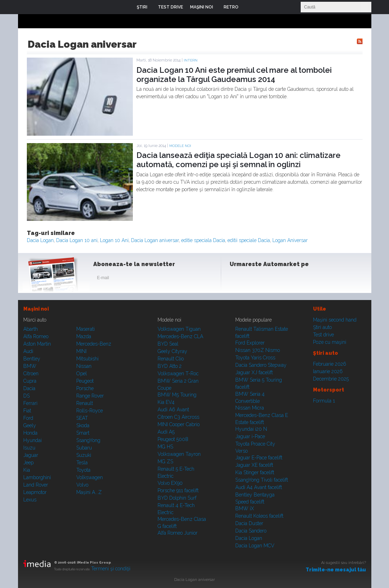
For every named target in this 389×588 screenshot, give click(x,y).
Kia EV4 (166, 402)
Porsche (85, 388)
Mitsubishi (87, 359)
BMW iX (245, 508)
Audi (28, 351)
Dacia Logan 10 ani (77, 240)
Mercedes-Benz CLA (180, 336)
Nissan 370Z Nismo (258, 350)
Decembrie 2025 (331, 379)
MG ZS (165, 461)
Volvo (82, 485)
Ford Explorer (250, 343)
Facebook (237, 279)
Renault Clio (171, 359)
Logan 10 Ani (114, 240)
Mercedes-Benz (94, 344)
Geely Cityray (172, 351)
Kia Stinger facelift (255, 472)
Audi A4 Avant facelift (259, 487)
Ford (28, 418)
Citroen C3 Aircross (178, 417)
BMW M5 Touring (177, 395)
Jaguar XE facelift (254, 465)
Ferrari (30, 403)
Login (249, 7)
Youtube (271, 279)
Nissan (84, 366)
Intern (191, 60)
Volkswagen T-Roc (178, 374)
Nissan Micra (250, 408)
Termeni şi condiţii (111, 569)
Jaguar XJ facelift (254, 372)
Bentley (32, 359)
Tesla (82, 463)
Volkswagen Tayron (179, 454)
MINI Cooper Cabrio (179, 424)
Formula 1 (324, 401)
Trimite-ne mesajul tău (336, 570)
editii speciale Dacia (249, 240)
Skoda (83, 425)
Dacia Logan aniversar (155, 240)
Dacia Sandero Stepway (261, 365)
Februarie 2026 (330, 364)
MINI (81, 351)
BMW (30, 366)
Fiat (27, 411)
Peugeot (85, 381)
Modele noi (180, 146)
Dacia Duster (249, 523)
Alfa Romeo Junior (178, 533)
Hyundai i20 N (251, 429)
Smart (83, 433)
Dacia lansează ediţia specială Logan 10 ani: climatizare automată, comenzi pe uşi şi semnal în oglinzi (238, 160)
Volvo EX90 (170, 483)
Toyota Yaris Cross (255, 358)
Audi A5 (166, 432)
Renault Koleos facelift (259, 516)
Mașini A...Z (89, 492)
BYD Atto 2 (170, 366)
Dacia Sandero (251, 531)
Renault (85, 403)
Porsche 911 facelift (178, 490)
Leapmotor (35, 492)
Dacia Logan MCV (255, 546)
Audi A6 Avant (173, 410)
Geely (30, 425)
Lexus (30, 500)
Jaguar (31, 455)
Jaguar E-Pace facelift (259, 458)
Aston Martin (37, 344)
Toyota (83, 470)
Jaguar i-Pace (250, 436)
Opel (82, 374)
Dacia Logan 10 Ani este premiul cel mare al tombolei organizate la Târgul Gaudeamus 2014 (234, 75)
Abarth (31, 329)
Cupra (30, 381)
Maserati (86, 329)
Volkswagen (90, 477)
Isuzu (29, 448)
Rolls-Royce (90, 411)
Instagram (254, 279)
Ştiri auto (322, 327)
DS (26, 396)
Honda (30, 433)
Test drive (323, 335)
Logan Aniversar (290, 240)
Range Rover (90, 396)
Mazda (84, 336)
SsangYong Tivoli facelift (262, 480)
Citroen (31, 374)
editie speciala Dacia (203, 240)
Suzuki (84, 455)
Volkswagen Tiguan (179, 329)
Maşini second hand (335, 320)
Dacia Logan (40, 240)
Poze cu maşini (330, 342)
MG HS (165, 447)
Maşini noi (36, 309)
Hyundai (33, 440)
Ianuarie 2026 (328, 371)
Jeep (28, 463)
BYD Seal (168, 344)
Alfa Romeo (36, 336)
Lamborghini (37, 477)
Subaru (84, 448)
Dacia (29, 388)
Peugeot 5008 (173, 439)
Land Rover (36, 485)
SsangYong (88, 440)
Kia (27, 470)
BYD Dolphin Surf (177, 498)
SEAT (82, 418)
